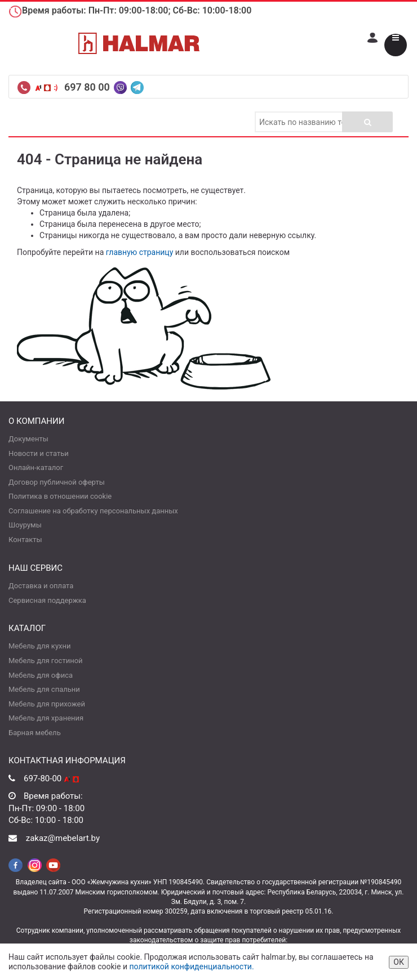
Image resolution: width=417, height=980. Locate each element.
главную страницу (140, 252)
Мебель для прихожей (47, 704)
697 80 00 (88, 87)
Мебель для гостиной (46, 661)
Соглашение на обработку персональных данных (93, 511)
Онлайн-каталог (36, 467)
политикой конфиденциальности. (191, 966)
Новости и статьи (39, 453)
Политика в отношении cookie (60, 496)
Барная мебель (35, 733)
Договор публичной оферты (57, 482)
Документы (28, 439)
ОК (399, 962)
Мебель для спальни (44, 689)
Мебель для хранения (46, 718)
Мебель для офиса (41, 675)
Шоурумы (25, 525)
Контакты (25, 540)
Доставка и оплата (41, 586)
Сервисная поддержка (47, 600)
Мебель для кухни (39, 646)
